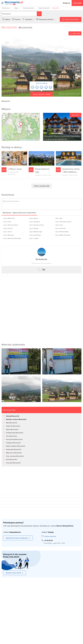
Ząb (59, 218)
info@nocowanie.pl (50, 536)
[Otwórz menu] (2, 3)
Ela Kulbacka (41, 259)
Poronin (8, 228)
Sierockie (60, 228)
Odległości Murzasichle (13, 443)
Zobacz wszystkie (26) (42, 186)
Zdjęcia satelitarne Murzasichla (16, 446)
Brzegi (33, 218)
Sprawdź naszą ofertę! (15, 573)
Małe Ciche (9, 218)
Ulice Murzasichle (12, 436)
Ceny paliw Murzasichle (13, 463)
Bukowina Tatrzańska (12, 238)
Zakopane (34, 222)
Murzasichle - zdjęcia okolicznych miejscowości (19, 213)
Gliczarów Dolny (36, 225)
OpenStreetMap (29, 140)
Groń (59, 225)
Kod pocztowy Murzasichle (14, 439)
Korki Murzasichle (12, 459)
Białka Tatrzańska (63, 235)
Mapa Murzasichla (12, 423)
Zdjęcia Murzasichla (12, 429)
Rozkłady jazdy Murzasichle (15, 433)
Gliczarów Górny (11, 225)
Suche (7, 232)
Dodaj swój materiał (72, 19)
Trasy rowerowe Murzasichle (15, 456)
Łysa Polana (35, 235)
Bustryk (34, 228)
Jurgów (34, 238)
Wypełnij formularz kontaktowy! (18, 538)
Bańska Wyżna (62, 232)
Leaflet (22, 140)
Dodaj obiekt (77, 3)
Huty (7, 222)
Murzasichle (75, 115)
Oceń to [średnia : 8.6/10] (42, 94)
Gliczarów (9, 235)
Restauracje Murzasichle (14, 449)
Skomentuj (76, 33)
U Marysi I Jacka (15, 169)
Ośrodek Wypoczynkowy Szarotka (62, 136)
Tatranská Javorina (63, 222)
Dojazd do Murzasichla (13, 426)
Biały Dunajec (36, 232)
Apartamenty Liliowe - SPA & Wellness (71, 170)
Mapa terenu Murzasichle (14, 453)
